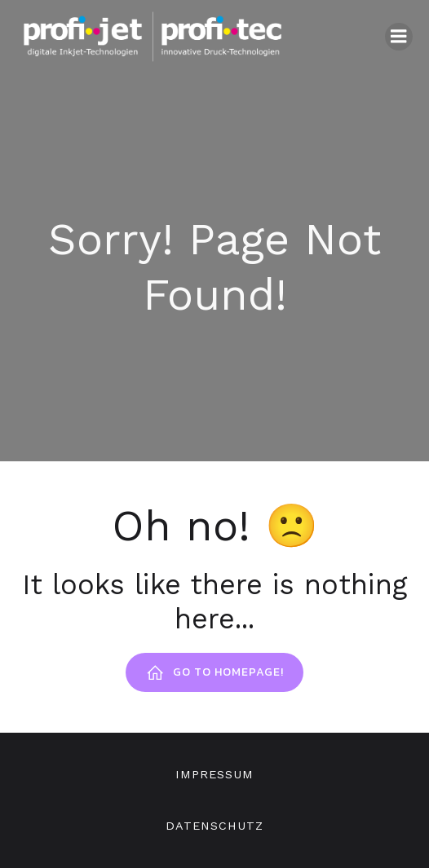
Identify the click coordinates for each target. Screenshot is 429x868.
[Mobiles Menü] (399, 37)
